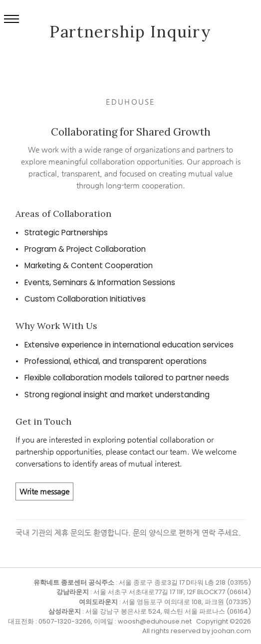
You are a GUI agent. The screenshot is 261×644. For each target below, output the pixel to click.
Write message (44, 491)
